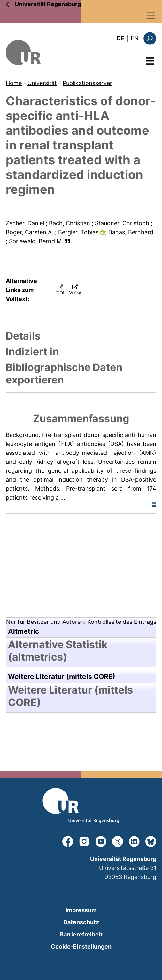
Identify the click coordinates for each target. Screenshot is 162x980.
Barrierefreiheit (81, 934)
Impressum (81, 910)
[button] (68, 241)
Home (14, 83)
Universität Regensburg (48, 4)
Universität (42, 83)
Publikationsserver (87, 83)
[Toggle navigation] (151, 16)
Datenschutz (81, 922)
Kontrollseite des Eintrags (122, 622)
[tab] (81, 336)
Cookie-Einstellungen (81, 947)
